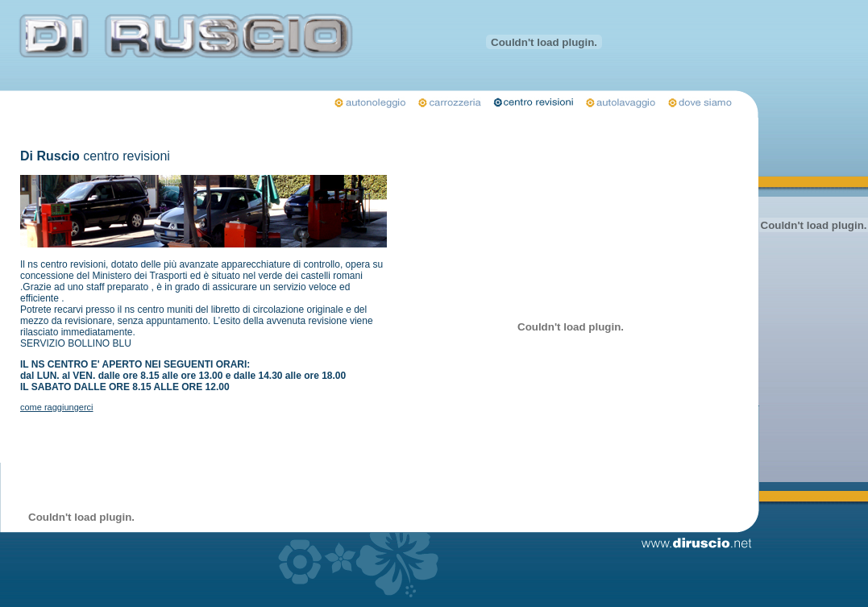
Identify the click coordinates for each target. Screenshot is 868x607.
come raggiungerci (57, 407)
